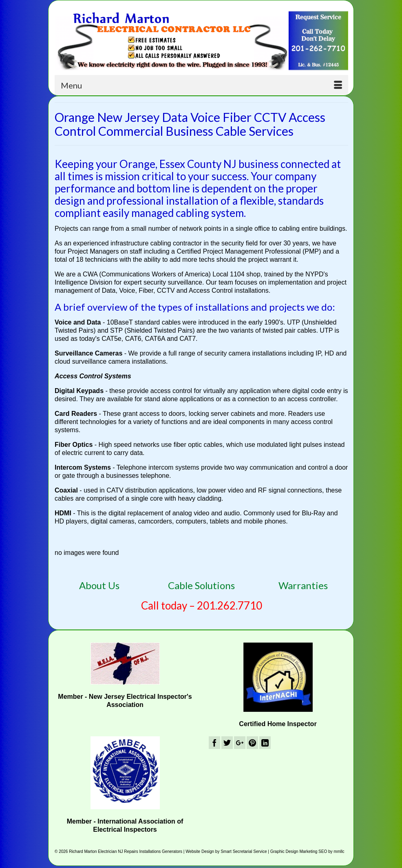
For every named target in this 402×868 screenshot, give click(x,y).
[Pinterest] (252, 743)
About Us (99, 585)
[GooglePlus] (240, 743)
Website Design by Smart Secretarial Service (226, 851)
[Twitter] (227, 743)
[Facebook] (214, 743)
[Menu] (201, 85)
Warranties (303, 585)
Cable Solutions (201, 585)
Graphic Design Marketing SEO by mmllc (307, 851)
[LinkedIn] (265, 743)
